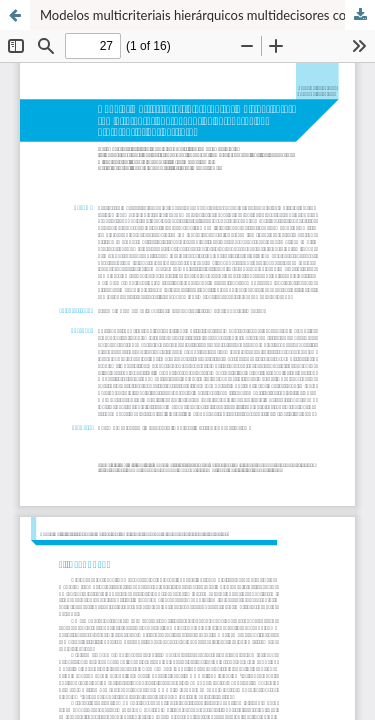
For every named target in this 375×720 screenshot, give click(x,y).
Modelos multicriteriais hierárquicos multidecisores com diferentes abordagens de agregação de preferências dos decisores (207, 15)
